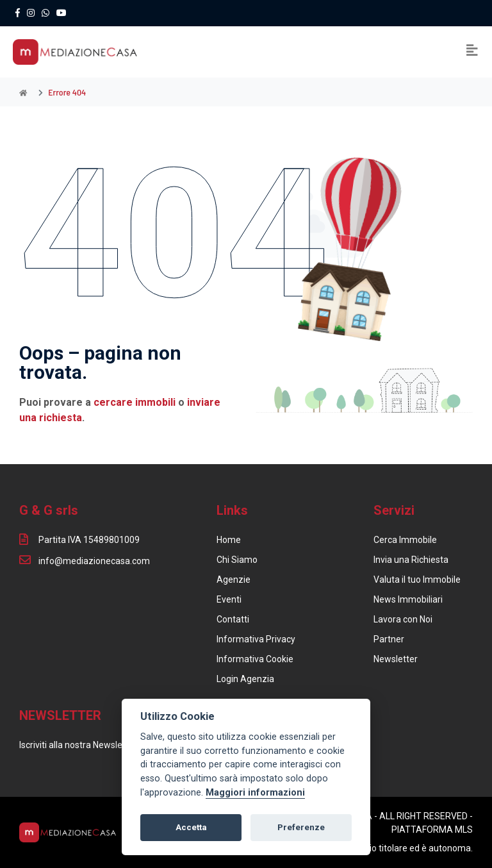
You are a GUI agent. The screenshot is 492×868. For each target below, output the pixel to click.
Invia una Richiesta (411, 560)
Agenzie (234, 580)
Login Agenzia (245, 679)
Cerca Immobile (405, 540)
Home (229, 540)
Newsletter (396, 659)
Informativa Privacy (256, 639)
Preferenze (301, 827)
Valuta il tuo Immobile (417, 580)
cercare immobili (135, 402)
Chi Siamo (237, 560)
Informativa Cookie (255, 659)
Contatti (233, 619)
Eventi (229, 599)
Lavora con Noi (403, 619)
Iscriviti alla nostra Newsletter (78, 745)
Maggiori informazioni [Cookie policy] (255, 793)
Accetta (191, 827)
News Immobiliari (408, 599)
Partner (389, 639)
